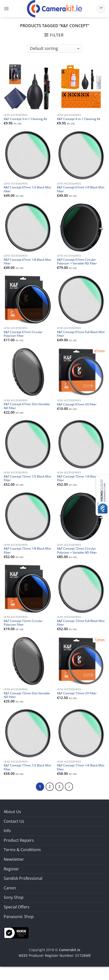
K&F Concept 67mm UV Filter (77, 404)
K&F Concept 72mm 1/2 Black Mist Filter (27, 478)
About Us (12, 812)
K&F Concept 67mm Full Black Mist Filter (81, 334)
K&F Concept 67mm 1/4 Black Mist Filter (81, 189)
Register (11, 869)
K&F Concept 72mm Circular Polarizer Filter (23, 623)
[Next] (69, 787)
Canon (10, 888)
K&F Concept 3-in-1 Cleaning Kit (25, 119)
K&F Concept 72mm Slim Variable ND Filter (27, 695)
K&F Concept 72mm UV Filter (77, 693)
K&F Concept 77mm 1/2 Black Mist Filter (27, 767)
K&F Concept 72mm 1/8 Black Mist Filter (27, 550)
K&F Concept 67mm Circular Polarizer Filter (23, 334)
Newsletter (14, 859)
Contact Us (14, 821)
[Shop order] (54, 49)
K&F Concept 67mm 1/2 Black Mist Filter (27, 189)
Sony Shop (14, 897)
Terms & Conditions (22, 850)
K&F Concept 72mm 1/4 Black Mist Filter (81, 478)
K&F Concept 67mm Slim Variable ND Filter (27, 406)
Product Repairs (19, 840)
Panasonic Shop (19, 917)
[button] (6, 9)
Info (7, 831)
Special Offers (17, 907)
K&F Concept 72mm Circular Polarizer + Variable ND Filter (77, 550)
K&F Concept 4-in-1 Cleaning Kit (79, 119)
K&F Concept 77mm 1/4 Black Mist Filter (81, 767)
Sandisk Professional (23, 878)
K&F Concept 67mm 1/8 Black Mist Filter (27, 261)
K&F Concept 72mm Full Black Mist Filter (81, 623)
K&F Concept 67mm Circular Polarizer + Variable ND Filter (77, 261)
